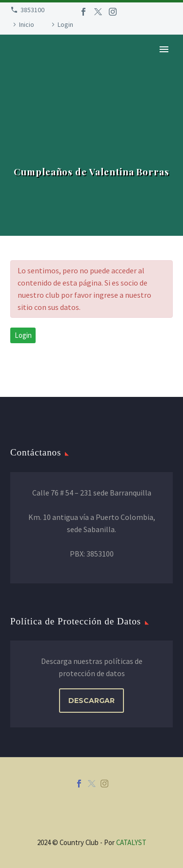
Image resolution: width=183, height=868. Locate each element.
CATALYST (131, 842)
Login (65, 24)
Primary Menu (164, 49)
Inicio (27, 24)
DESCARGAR (91, 701)
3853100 (32, 10)
